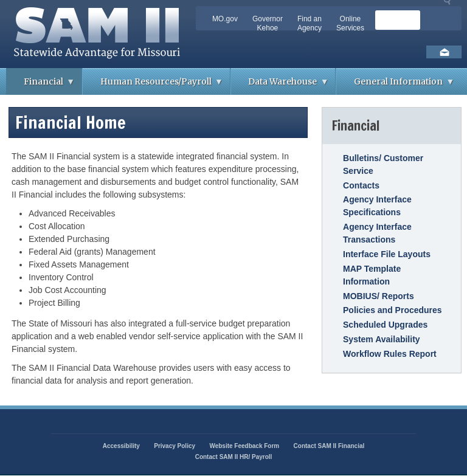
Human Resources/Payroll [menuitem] (153, 85)
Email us (444, 52)
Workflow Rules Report (390, 354)
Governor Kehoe (268, 23)
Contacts (361, 185)
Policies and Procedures (393, 310)
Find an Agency (310, 23)
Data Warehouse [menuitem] (280, 85)
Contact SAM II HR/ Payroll (234, 457)
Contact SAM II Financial (329, 446)
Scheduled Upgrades (385, 325)
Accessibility (121, 446)
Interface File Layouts (387, 254)
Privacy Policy (175, 446)
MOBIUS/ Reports (379, 296)
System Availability (382, 339)
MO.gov (225, 19)
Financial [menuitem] (40, 85)
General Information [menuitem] (395, 85)
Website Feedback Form (244, 446)
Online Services (350, 23)
